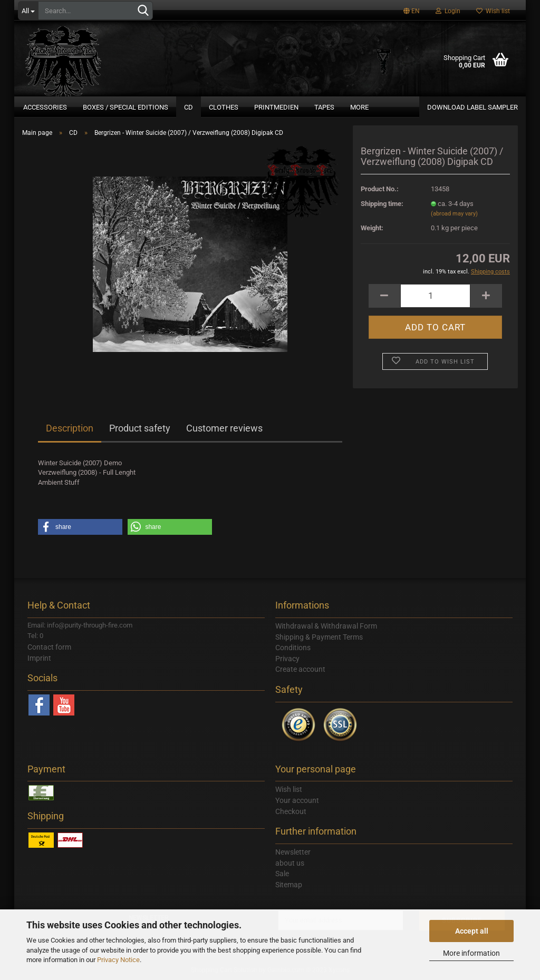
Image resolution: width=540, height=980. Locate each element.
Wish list (493, 11)
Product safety (140, 428)
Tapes (324, 107)
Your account (297, 800)
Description (70, 428)
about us (290, 863)
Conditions (293, 648)
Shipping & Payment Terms (319, 637)
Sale (282, 874)
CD (189, 107)
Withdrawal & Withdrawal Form (326, 626)
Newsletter (293, 852)
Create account (300, 669)
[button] (80, 527)
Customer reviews (224, 428)
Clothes (224, 107)
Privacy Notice (118, 960)
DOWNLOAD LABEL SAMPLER (472, 107)
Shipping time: (382, 204)
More (359, 107)
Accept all (472, 931)
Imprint (39, 658)
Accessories (45, 107)
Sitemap (289, 885)
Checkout (291, 811)
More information (471, 953)
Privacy (287, 659)
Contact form (49, 647)
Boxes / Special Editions (126, 107)
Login (448, 11)
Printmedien (276, 107)
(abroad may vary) (454, 214)
